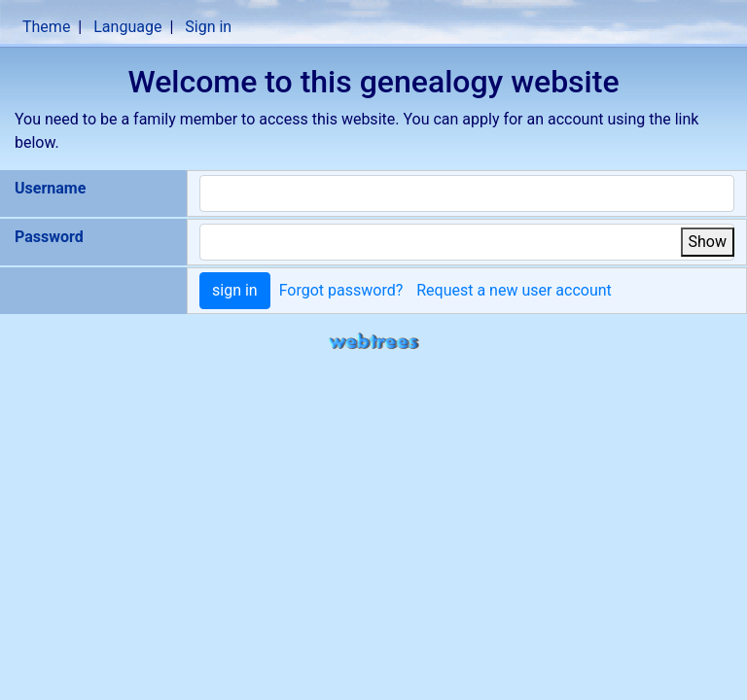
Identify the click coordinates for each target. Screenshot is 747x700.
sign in (235, 290)
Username (50, 188)
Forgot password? (341, 290)
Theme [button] (46, 27)
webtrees (373, 342)
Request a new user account (514, 290)
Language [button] (127, 27)
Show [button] (708, 242)
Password (49, 237)
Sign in (208, 27)
